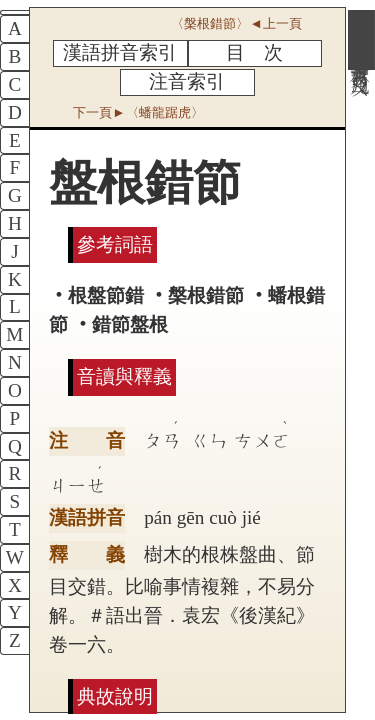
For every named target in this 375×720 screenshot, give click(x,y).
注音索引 (187, 81)
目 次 (254, 52)
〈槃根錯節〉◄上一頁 (236, 23)
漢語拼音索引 (120, 52)
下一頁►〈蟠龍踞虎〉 (138, 112)
